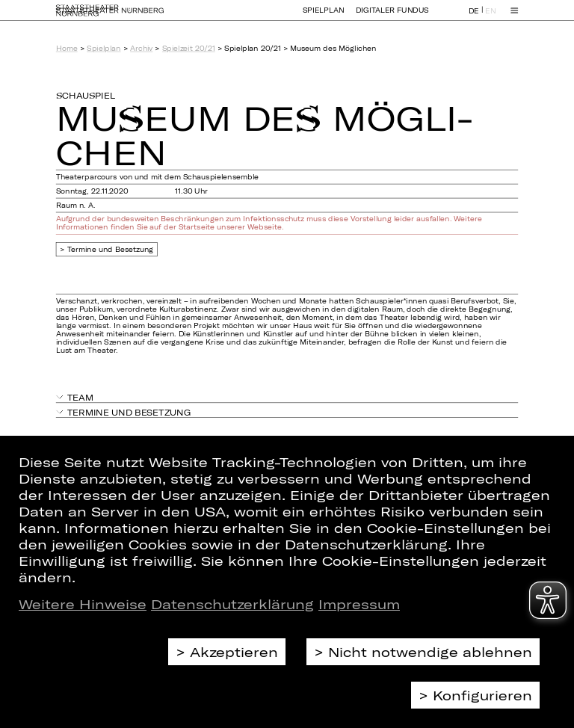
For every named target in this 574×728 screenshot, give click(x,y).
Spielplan (324, 17)
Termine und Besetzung (111, 249)
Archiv (141, 48)
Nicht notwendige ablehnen (430, 652)
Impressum (359, 604)
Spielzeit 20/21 (189, 48)
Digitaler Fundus (392, 17)
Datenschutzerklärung (232, 604)
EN (490, 18)
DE (474, 18)
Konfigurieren (482, 695)
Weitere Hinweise (83, 604)
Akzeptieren (234, 652)
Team (80, 397)
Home (67, 48)
